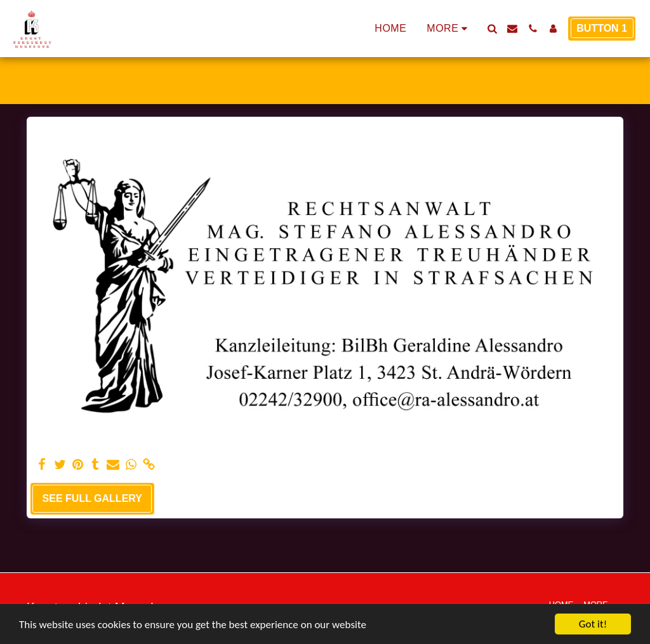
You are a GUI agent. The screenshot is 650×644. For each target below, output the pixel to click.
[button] (492, 29)
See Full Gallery (92, 498)
